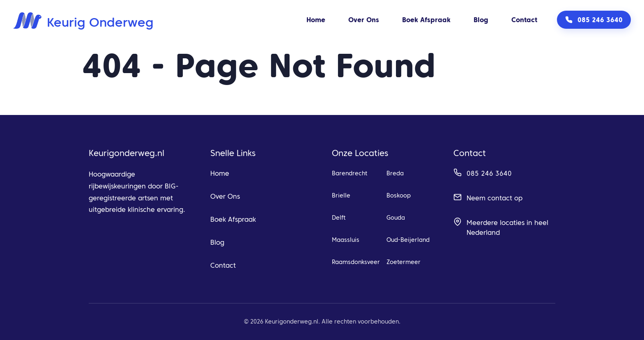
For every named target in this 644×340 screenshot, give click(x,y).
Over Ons (364, 20)
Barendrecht (350, 173)
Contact (524, 20)
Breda (395, 173)
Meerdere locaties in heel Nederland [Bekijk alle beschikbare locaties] (507, 227)
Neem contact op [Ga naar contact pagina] (494, 198)
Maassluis (346, 240)
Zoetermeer (404, 262)
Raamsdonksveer (356, 262)
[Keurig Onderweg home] (83, 20)
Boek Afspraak (426, 20)
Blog (481, 20)
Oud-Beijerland (408, 240)
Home (316, 20)
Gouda (396, 218)
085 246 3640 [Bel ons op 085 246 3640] (489, 173)
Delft (339, 218)
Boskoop (399, 195)
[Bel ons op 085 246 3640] (594, 20)
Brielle (341, 195)
